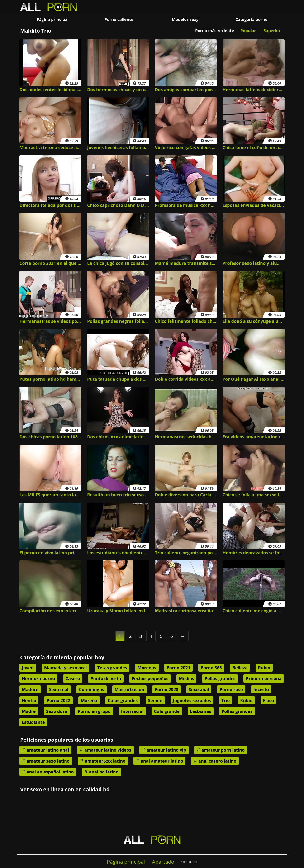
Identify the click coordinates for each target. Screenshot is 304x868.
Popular (248, 31)
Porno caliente (119, 19)
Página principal (53, 19)
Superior (272, 31)
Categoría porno (251, 19)
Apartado (163, 862)
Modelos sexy (185, 19)
